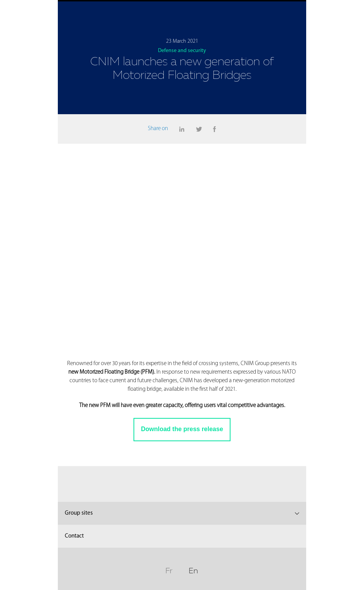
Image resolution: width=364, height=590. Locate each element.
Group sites (79, 513)
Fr (169, 570)
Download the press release (182, 429)
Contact (74, 536)
